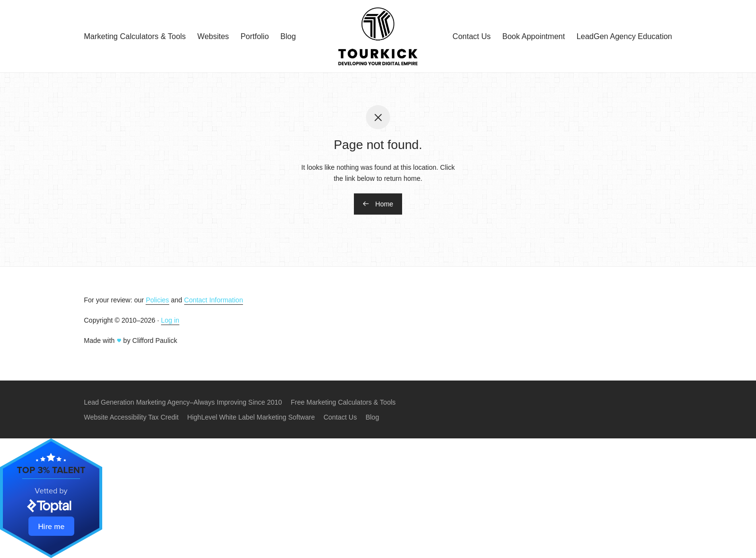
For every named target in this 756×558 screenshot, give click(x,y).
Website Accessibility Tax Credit (131, 417)
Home (378, 204)
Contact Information (214, 300)
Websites (213, 36)
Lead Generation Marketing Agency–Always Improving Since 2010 (183, 402)
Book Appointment (534, 36)
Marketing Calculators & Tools (135, 36)
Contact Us (472, 36)
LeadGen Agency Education (624, 36)
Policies (157, 300)
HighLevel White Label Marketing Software (251, 417)
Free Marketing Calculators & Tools (343, 402)
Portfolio (255, 36)
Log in (170, 320)
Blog (288, 36)
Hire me (51, 526)
